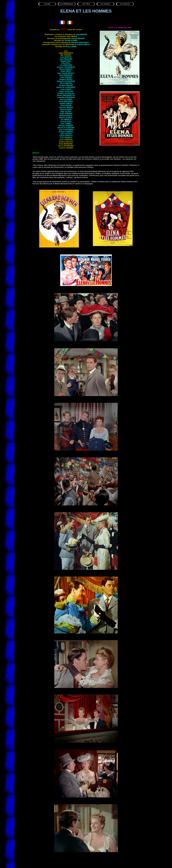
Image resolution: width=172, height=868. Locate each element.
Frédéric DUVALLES (66, 93)
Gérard (66, 105)
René (66, 101)
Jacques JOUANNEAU (66, 67)
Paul (66, 75)
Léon (66, 89)
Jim (66, 120)
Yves (66, 138)
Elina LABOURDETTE (66, 95)
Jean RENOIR (82, 34)
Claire (66, 114)
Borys (71, 46)
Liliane (66, 136)
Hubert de (66, 87)
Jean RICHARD (66, 59)
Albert (66, 71)
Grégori (66, 132)
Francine (66, 107)
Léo (66, 65)
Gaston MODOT (66, 69)
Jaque (66, 91)
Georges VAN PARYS (80, 42)
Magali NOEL (66, 61)
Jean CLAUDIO (66, 99)
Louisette (66, 97)
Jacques (66, 79)
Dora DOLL (66, 63)
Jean (66, 77)
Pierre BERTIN (66, 83)
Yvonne (66, 122)
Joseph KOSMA (71, 40)
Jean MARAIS (66, 57)
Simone (66, 128)
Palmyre (66, 81)
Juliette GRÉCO (83, 44)
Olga (66, 111)
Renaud (66, 109)
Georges (66, 126)
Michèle (66, 116)
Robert (66, 118)
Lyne (66, 124)
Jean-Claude (66, 73)
